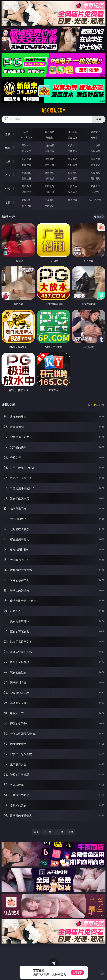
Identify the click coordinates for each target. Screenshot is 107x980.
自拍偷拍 (50, 145)
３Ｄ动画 (95, 145)
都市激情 (27, 186)
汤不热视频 (95, 200)
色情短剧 (50, 206)
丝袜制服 (50, 151)
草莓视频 (72, 200)
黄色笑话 (72, 192)
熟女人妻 (27, 151)
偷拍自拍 (50, 159)
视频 (7, 148)
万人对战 (72, 132)
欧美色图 (72, 173)
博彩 (7, 134)
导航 (7, 202)
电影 (7, 161)
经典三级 (50, 165)
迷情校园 (27, 192)
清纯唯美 (50, 178)
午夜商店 (50, 200)
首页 (36, 832)
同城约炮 (27, 200)
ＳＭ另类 (95, 151)
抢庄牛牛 (95, 137)
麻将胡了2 (27, 137)
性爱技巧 (95, 192)
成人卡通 (72, 159)
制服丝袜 (27, 165)
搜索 (99, 119)
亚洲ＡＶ (27, 145)
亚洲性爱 (27, 159)
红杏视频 (27, 206)
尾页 (71, 832)
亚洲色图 (50, 173)
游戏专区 (95, 132)
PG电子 (26, 132)
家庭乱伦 (50, 186)
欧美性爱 (95, 159)
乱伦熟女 (72, 165)
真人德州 (50, 132)
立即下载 (77, 972)
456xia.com (53, 110)
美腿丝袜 (27, 178)
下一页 (60, 832)
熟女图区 (72, 178)
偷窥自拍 (27, 173)
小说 (7, 189)
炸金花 (50, 137)
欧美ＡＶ (72, 145)
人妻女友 (72, 186)
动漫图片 (95, 173)
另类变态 (95, 165)
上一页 (48, 832)
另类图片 (95, 178)
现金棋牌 (72, 137)
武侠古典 (95, 186)
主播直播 (72, 151)
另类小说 (50, 192)
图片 (7, 175)
